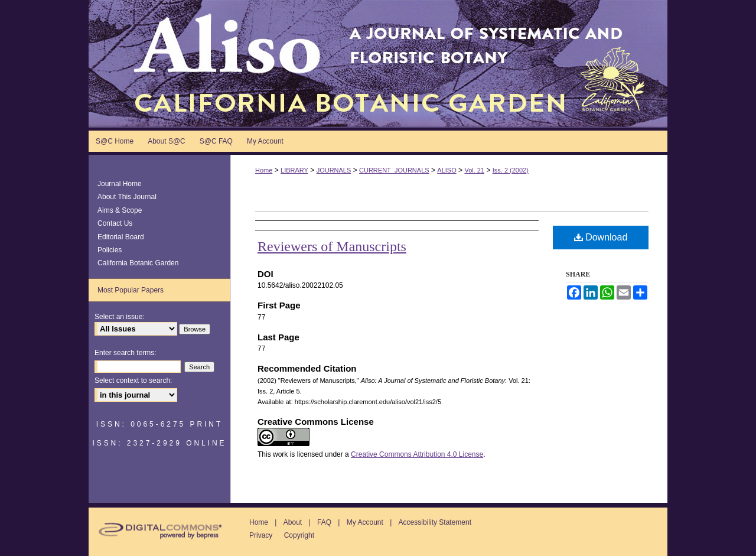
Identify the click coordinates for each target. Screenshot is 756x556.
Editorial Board (121, 237)
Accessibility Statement (435, 522)
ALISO (447, 170)
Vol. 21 (474, 170)
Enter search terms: (126, 353)
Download (601, 237)
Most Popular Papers (131, 290)
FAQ (324, 522)
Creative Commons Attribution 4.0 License (417, 454)
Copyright (299, 535)
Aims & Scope (120, 210)
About (293, 522)
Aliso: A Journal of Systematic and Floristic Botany (378, 64)
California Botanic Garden (138, 263)
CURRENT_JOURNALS (394, 170)
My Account (365, 522)
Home (264, 170)
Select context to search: (133, 381)
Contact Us (115, 223)
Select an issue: (120, 317)
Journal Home (120, 184)
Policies (110, 250)
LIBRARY (294, 170)
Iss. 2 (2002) (511, 170)
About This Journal (127, 197)
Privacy (261, 535)
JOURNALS (334, 170)
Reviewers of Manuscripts (332, 246)
